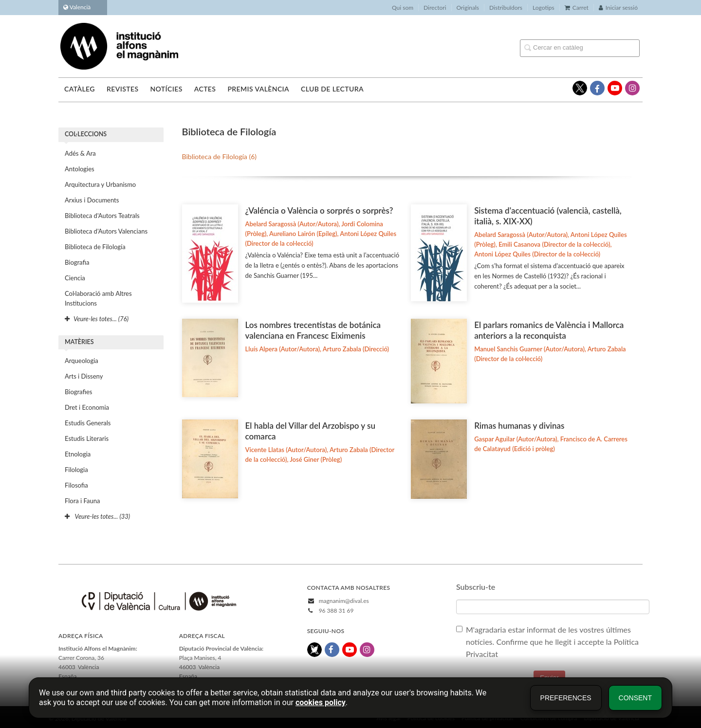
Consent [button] (635, 698)
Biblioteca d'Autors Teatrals (102, 216)
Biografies (78, 392)
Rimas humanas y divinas (519, 426)
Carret (577, 8)
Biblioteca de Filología (95, 247)
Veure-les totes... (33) (97, 516)
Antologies (80, 169)
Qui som (403, 8)
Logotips (544, 8)
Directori (435, 8)
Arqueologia (82, 361)
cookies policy (321, 702)
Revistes (122, 89)
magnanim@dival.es (344, 601)
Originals (468, 8)
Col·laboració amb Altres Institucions (98, 298)
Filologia (76, 470)
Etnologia (78, 454)
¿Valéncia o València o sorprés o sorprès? (319, 210)
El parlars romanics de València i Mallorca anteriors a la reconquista (549, 330)
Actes (205, 89)
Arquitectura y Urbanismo (100, 184)
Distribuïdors (506, 8)
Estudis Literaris (87, 438)
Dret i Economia (87, 407)
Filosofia (76, 485)
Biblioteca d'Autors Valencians (106, 231)
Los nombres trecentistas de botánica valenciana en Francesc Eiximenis (313, 330)
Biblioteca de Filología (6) (219, 156)
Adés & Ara (80, 153)
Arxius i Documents (92, 200)
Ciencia (75, 278)
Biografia (77, 262)
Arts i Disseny (84, 376)
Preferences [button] (566, 698)
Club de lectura (332, 89)
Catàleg (80, 89)
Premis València (258, 89)
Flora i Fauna (82, 501)
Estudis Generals (88, 423)
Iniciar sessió (618, 8)
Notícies (166, 89)
